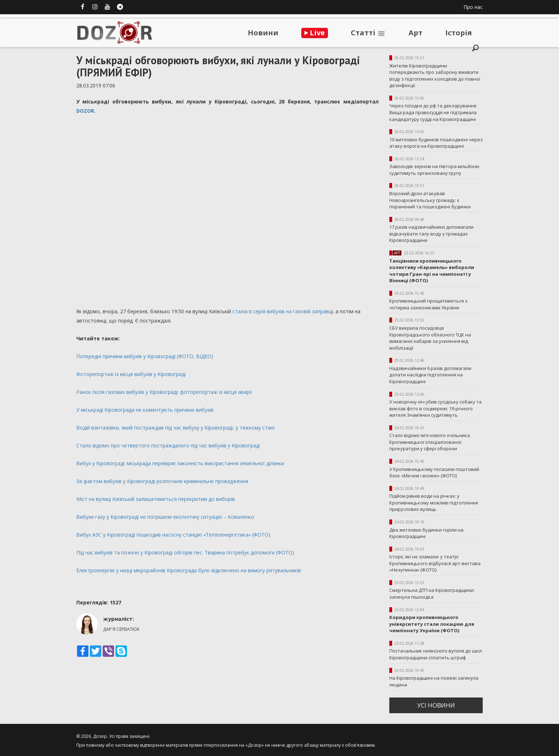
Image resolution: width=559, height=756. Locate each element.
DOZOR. (87, 111)
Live (315, 33)
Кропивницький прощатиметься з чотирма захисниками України (428, 304)
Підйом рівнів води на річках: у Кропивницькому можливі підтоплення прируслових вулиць (434, 503)
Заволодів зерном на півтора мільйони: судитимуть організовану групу (435, 170)
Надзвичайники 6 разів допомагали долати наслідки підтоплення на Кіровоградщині (430, 375)
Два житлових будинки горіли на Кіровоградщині (426, 533)
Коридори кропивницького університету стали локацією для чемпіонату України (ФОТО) (432, 624)
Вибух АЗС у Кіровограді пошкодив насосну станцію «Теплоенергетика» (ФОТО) (173, 535)
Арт (416, 33)
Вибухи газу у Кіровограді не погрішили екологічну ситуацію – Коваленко (165, 517)
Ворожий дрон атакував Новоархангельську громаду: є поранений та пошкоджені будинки (430, 200)
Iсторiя (459, 33)
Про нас (473, 7)
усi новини (436, 705)
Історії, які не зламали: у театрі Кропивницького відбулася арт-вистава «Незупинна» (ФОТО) (435, 563)
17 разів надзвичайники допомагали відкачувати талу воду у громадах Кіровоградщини (431, 234)
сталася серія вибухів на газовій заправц (281, 311)
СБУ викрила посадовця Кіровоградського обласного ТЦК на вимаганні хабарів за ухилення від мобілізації (430, 338)
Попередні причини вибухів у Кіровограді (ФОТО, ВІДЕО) (145, 356)
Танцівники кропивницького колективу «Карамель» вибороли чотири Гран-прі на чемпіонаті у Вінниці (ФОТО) (432, 271)
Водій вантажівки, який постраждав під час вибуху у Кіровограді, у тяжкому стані (175, 428)
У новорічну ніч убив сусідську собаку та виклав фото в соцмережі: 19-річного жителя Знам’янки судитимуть (435, 408)
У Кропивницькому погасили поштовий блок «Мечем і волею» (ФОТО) (434, 473)
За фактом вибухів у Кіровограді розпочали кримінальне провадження (162, 481)
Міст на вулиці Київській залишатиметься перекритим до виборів (156, 499)
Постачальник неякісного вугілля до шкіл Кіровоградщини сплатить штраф (436, 654)
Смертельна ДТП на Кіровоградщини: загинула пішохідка (432, 593)
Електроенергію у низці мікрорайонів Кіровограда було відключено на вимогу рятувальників (189, 570)
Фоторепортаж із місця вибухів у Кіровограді (131, 374)
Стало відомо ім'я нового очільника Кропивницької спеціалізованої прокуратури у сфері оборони (430, 442)
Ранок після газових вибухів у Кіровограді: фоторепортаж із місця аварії (164, 392)
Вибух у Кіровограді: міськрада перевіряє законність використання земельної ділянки (180, 463)
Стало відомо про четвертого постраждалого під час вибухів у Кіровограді (168, 445)
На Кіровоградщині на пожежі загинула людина (434, 681)
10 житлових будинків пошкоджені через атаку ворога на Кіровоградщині (436, 143)
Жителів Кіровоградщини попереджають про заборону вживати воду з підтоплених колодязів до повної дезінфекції (435, 76)
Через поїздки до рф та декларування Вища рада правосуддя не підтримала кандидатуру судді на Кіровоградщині (433, 112)
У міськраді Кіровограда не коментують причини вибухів (145, 410)
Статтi (368, 33)
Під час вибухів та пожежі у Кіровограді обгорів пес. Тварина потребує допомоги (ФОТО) (185, 552)
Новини (263, 33)
